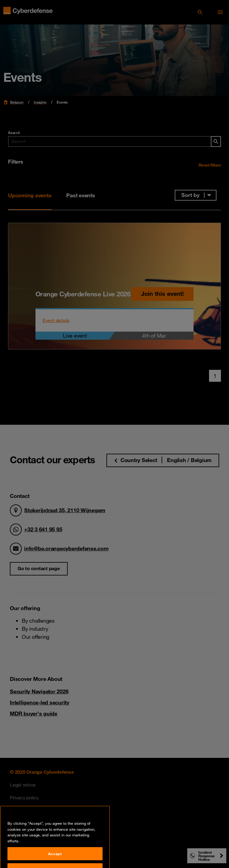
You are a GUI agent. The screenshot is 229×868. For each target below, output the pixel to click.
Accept (55, 859)
